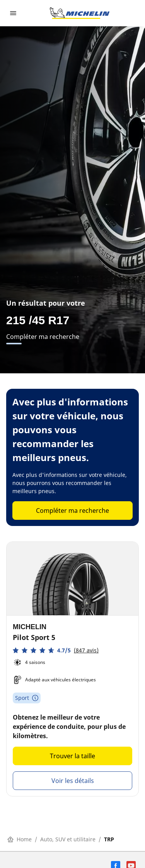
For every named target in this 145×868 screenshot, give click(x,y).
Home (20, 839)
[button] (56, 650)
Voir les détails (73, 781)
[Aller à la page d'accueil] (80, 13)
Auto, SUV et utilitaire (68, 839)
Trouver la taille (72, 756)
